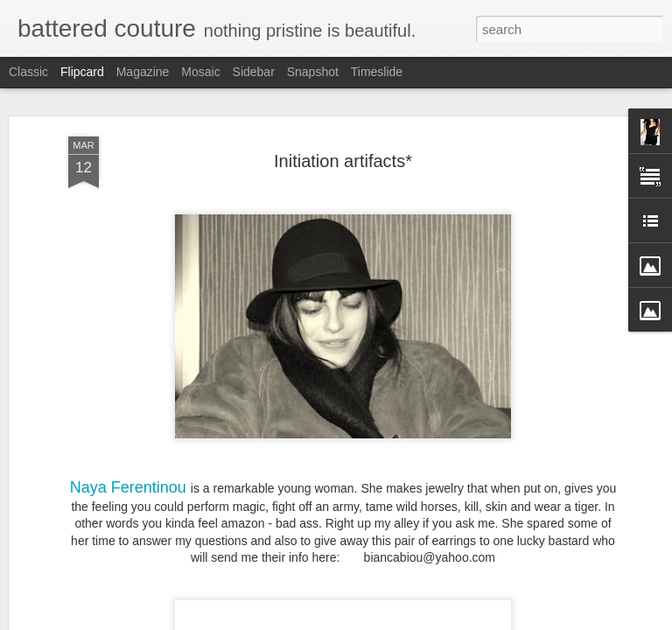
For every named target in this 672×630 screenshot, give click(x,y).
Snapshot (313, 72)
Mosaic (200, 72)
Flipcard (82, 72)
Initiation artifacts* (343, 160)
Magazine (143, 72)
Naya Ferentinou (128, 486)
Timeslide (377, 72)
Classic (28, 72)
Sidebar (254, 72)
